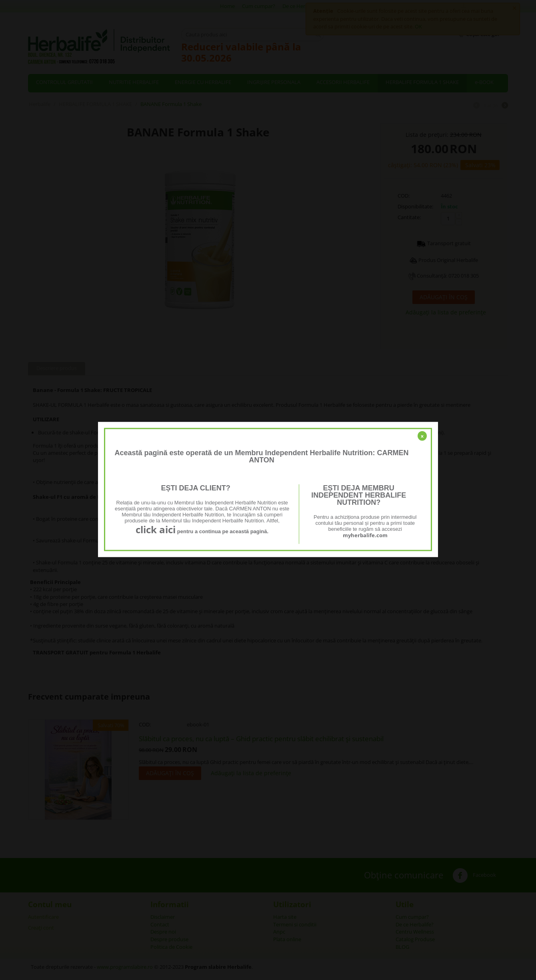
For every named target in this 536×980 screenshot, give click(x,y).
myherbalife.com (365, 535)
